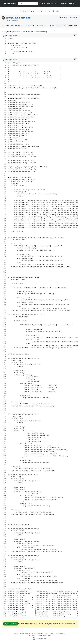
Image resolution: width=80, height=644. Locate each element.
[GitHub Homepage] (34, 639)
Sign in (64, 3)
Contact (52, 634)
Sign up (72, 3)
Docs (47, 634)
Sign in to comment (68, 624)
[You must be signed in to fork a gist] (74, 18)
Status (33, 634)
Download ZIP (73, 26)
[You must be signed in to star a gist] (64, 18)
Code (6, 26)
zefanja (9, 18)
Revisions (17, 26)
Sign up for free (11, 624)
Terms (16, 634)
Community (40, 634)
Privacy (22, 634)
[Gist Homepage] (10, 3)
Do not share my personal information (40, 635)
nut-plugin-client (23, 18)
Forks (42, 26)
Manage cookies (61, 634)
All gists (42, 3)
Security (28, 634)
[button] (64, 26)
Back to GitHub (52, 3)
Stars (30, 26)
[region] (40, 47)
